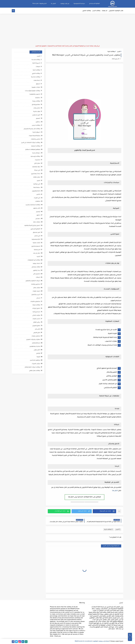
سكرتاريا (38, 98)
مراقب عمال (37, 288)
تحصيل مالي (37, 274)
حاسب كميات (36, 319)
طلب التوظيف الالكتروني (116, 11)
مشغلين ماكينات (35, 302)
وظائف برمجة (36, 101)
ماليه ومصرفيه (36, 239)
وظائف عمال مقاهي (35, 371)
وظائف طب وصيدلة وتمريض (32, 129)
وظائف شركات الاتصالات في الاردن (31, 143)
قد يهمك (104, 11)
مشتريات (37, 160)
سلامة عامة (37, 188)
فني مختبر (37, 236)
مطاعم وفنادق (36, 105)
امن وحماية (37, 250)
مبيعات (38, 67)
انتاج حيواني (37, 350)
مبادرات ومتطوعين (35, 347)
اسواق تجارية (36, 132)
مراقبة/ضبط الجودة (34, 136)
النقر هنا (115, 491)
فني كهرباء (37, 198)
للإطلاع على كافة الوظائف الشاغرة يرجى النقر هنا (84, 497)
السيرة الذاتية (36, 63)
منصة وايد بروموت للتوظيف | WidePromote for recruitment (92, 641)
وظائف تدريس (36, 125)
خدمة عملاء (37, 81)
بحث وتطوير (37, 271)
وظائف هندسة (36, 60)
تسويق (38, 84)
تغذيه (38, 257)
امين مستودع (36, 115)
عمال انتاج (37, 163)
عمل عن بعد (37, 253)
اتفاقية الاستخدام (95, 4)
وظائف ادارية (111, 52)
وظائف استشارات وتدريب (33, 205)
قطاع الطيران (36, 326)
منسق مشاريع (36, 246)
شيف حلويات (36, 291)
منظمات (38, 201)
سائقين (38, 122)
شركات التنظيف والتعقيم (33, 281)
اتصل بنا (53, 4)
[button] (104, 511)
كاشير (38, 195)
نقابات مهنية (36, 243)
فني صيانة (37, 170)
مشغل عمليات (36, 336)
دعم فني (38, 219)
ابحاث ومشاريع (36, 174)
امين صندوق (36, 233)
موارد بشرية (37, 112)
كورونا (38, 357)
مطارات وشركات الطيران (33, 340)
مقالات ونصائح (36, 267)
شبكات (38, 277)
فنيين (38, 181)
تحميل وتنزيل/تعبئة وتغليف (32, 226)
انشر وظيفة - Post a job (40, 4)
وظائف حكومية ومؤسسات (32, 91)
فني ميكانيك (37, 184)
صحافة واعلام (36, 343)
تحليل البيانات (36, 309)
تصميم (38, 119)
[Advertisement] (67, 29)
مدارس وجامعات (35, 139)
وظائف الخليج (87, 11)
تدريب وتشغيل (36, 295)
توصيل (38, 212)
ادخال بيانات (37, 108)
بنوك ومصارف (36, 167)
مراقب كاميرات (36, 364)
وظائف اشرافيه (36, 146)
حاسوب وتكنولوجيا (35, 94)
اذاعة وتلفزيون (36, 191)
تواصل (38, 353)
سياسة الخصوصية (79, 4)
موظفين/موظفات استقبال (33, 150)
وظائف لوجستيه (35, 157)
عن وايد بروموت (65, 4)
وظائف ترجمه (36, 305)
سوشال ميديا (36, 153)
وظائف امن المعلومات (34, 260)
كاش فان (37, 329)
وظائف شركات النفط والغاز (32, 367)
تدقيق (38, 215)
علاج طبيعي (37, 333)
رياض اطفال (37, 322)
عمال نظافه (37, 177)
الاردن (119, 52)
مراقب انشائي (36, 315)
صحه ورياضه (36, 312)
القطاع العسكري (35, 229)
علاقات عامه (37, 222)
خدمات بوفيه (36, 264)
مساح (38, 298)
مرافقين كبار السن (35, 360)
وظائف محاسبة (36, 77)
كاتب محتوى (37, 208)
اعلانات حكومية (36, 87)
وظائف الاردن (96, 11)
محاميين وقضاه (36, 284)
